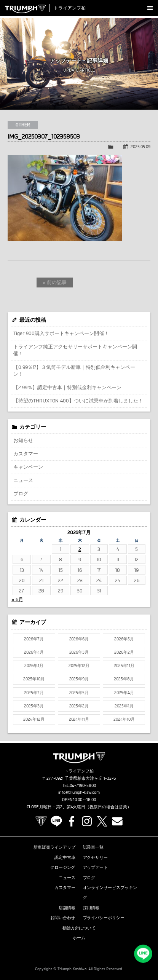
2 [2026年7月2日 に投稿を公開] (80, 549)
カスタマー (26, 453)
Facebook (72, 821)
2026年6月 (79, 639)
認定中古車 (65, 857)
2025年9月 (79, 679)
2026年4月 (34, 652)
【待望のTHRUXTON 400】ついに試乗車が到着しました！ (78, 401)
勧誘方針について (79, 928)
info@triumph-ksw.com (79, 792)
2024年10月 (124, 719)
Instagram (87, 821)
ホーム (79, 938)
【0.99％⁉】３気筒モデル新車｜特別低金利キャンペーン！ (74, 370)
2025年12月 (79, 666)
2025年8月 (124, 679)
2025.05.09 (140, 147)
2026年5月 (124, 639)
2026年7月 (34, 639)
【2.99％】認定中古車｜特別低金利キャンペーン (67, 387)
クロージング (63, 867)
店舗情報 (67, 908)
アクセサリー (96, 857)
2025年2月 (79, 706)
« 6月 (17, 599)
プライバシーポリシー (104, 918)
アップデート (96, 867)
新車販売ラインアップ (54, 847)
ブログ (21, 493)
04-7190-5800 (83, 785)
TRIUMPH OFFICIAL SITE (41, 821)
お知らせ (23, 440)
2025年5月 (79, 693)
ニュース (23, 480)
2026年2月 (124, 652)
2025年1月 (124, 706)
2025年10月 (34, 679)
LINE (56, 821)
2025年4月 (124, 693)
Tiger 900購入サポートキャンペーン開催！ (61, 333)
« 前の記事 (55, 282)
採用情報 (91, 908)
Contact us (117, 821)
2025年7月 (34, 693)
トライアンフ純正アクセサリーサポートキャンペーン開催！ (75, 350)
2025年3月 (34, 706)
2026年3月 (79, 652)
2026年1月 (34, 666)
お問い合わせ (63, 918)
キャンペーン (28, 467)
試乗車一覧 (93, 847)
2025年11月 (124, 666)
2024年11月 (79, 719)
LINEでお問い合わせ (143, 954)
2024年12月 (34, 719)
